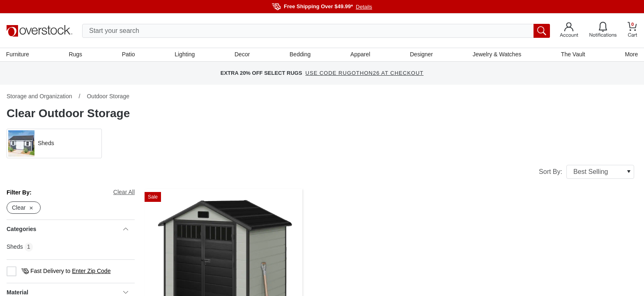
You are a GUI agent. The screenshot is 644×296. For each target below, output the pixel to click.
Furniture (18, 55)
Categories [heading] (67, 230)
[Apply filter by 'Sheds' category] (54, 144)
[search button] (542, 31)
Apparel (360, 55)
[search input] (316, 31)
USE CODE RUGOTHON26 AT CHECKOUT (365, 74)
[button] (54, 144)
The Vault (573, 55)
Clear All (124, 192)
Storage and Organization (39, 97)
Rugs (76, 55)
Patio (129, 55)
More (631, 55)
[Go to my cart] (632, 31)
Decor (242, 55)
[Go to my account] (569, 31)
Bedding (300, 55)
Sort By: (586, 172)
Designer (421, 55)
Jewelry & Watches (497, 55)
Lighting (185, 55)
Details (364, 7)
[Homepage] (39, 31)
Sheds (15, 247)
